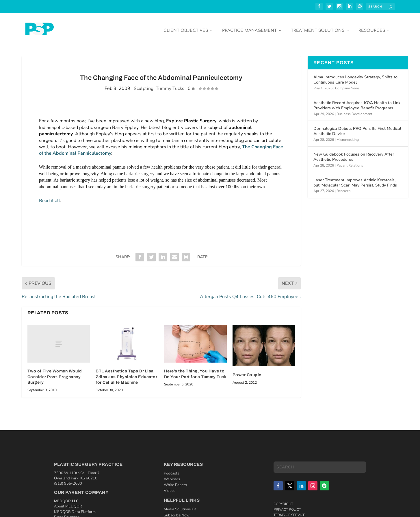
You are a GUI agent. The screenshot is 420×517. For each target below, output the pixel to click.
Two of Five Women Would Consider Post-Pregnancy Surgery (55, 373)
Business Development (354, 110)
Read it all (50, 196)
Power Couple (247, 371)
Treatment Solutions (318, 26)
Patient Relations (350, 161)
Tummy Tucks (170, 84)
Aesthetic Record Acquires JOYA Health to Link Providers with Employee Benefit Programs (357, 101)
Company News (347, 84)
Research (344, 187)
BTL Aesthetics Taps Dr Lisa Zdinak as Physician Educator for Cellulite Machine (126, 373)
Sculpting (144, 84)
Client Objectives (186, 26)
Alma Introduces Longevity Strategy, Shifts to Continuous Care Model (355, 76)
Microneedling (348, 135)
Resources (372, 26)
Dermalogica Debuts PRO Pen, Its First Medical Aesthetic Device (357, 127)
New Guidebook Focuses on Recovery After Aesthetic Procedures (354, 153)
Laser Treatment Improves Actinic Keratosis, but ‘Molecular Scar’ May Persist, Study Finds (355, 179)
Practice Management (249, 26)
